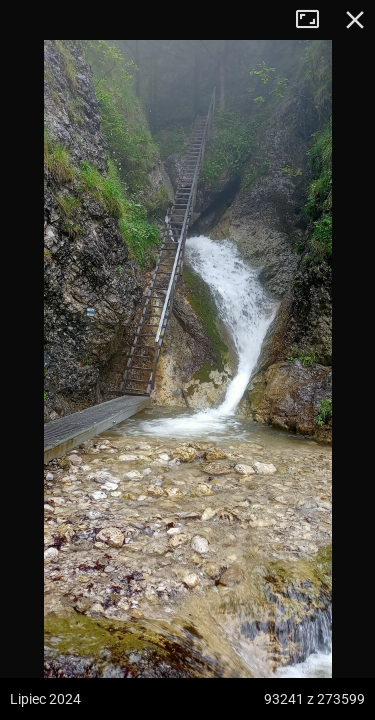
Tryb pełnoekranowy (315, 20)
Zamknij (355, 20)
